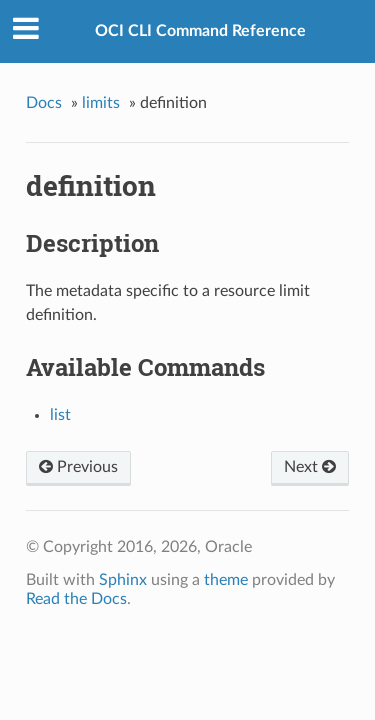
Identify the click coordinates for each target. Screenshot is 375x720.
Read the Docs (76, 599)
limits (101, 103)
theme (226, 580)
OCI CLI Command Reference (200, 31)
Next (310, 467)
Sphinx (123, 580)
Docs (44, 103)
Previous (78, 467)
